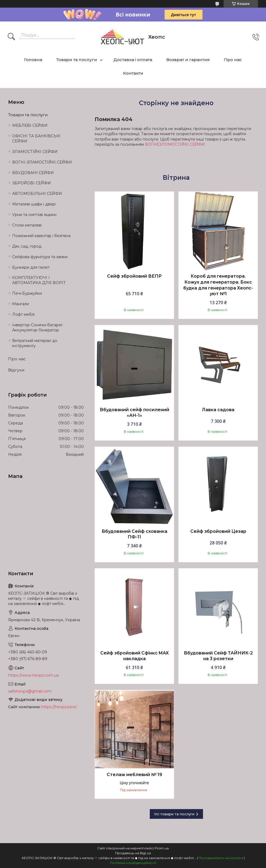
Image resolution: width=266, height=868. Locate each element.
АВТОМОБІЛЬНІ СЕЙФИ (37, 194)
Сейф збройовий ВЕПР (134, 276)
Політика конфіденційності (133, 863)
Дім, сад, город (27, 246)
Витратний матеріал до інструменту (35, 343)
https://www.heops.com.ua (33, 675)
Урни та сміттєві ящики (34, 215)
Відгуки (16, 370)
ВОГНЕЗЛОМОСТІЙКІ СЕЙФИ (175, 144)
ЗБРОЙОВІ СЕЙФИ (31, 183)
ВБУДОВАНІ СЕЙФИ (33, 173)
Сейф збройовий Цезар (218, 531)
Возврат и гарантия (188, 60)
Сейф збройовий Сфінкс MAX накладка (134, 656)
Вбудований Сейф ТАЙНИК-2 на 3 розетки (218, 656)
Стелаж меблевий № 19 (134, 775)
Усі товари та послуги (174, 814)
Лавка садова (218, 410)
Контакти (133, 73)
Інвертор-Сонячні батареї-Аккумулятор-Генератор (38, 327)
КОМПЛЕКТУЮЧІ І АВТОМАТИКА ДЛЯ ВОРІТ (39, 280)
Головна (33, 60)
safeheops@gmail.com (30, 691)
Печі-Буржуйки (27, 293)
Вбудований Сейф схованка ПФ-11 (134, 534)
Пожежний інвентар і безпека (41, 236)
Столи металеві (27, 225)
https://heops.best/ (59, 707)
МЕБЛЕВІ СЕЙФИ (30, 125)
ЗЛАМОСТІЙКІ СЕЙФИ (35, 152)
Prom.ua (162, 848)
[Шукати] (11, 37)
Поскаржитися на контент (221, 858)
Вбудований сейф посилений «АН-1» (134, 413)
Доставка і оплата (133, 60)
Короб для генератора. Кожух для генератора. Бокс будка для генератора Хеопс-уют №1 (218, 285)
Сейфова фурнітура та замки (40, 257)
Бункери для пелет (31, 267)
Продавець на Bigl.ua (133, 853)
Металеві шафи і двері (34, 204)
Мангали (21, 304)
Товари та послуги (77, 60)
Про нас (233, 60)
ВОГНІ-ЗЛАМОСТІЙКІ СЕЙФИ (42, 162)
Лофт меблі (23, 314)
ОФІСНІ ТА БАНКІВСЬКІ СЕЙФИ (36, 139)
